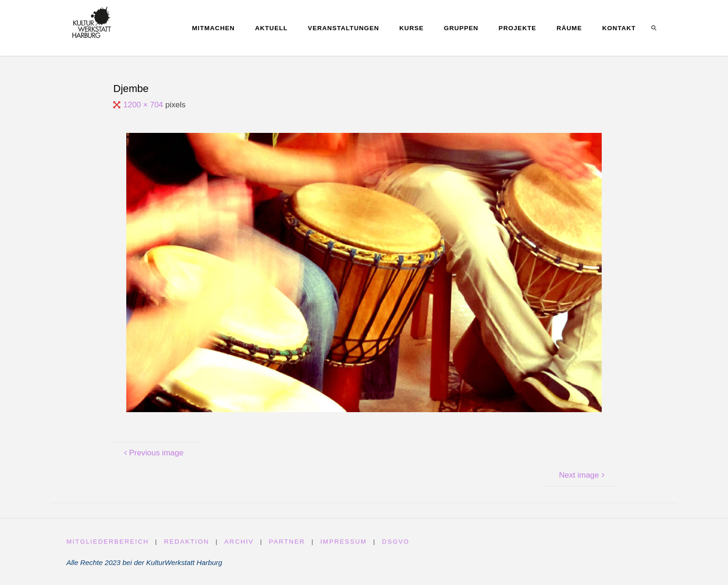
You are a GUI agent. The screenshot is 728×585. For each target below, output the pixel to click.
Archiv (239, 542)
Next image (583, 475)
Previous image (152, 453)
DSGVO (396, 542)
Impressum (344, 542)
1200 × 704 (144, 105)
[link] (654, 28)
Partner (287, 542)
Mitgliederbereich (108, 542)
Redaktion (186, 542)
